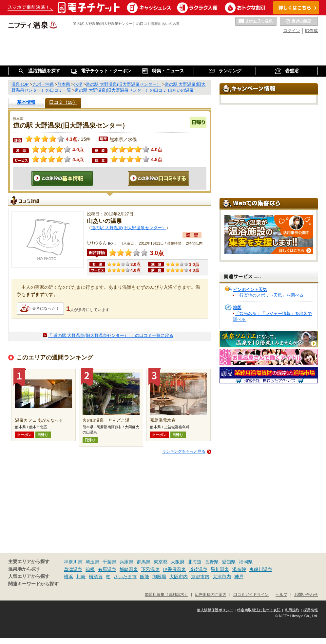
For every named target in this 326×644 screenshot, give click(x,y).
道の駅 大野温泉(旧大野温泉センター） (129, 228)
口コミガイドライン (251, 594)
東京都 (161, 562)
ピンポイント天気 (250, 290)
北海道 (195, 562)
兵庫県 (126, 562)
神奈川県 (73, 562)
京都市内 (200, 577)
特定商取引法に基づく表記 (259, 610)
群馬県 (144, 562)
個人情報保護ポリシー (215, 610)
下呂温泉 (150, 569)
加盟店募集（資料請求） (166, 594)
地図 (237, 308)
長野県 (212, 562)
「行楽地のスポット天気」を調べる (269, 295)
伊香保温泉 (174, 569)
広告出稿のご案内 (211, 594)
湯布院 (239, 569)
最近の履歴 (299, 22)
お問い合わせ (306, 594)
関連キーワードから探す (33, 584)
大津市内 (222, 577)
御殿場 (159, 577)
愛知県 (229, 562)
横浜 (68, 577)
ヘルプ (281, 594)
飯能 (144, 577)
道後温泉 (198, 569)
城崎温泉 (129, 569)
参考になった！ (46, 308)
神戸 (239, 577)
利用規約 (292, 610)
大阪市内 (179, 577)
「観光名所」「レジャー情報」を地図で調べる (272, 316)
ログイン (292, 31)
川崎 (81, 577)
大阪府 (178, 562)
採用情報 (311, 610)
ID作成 (311, 31)
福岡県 (246, 562)
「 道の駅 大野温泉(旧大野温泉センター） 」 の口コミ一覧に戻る (111, 335)
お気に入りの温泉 (256, 22)
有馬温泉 (107, 569)
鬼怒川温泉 (261, 569)
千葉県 (109, 562)
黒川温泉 (220, 569)
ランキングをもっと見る (184, 451)
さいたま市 (125, 577)
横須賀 (96, 577)
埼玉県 (92, 562)
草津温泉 (73, 569)
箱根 (90, 569)
